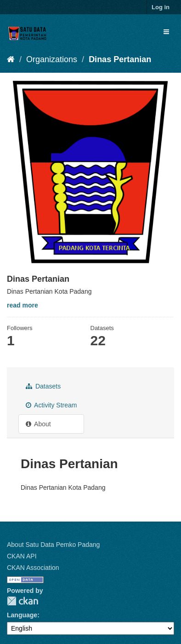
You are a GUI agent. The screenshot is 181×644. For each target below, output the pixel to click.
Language (22, 615)
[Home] (11, 59)
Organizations (52, 59)
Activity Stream (51, 405)
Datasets (43, 386)
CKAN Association (33, 568)
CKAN (23, 601)
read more (23, 305)
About (38, 424)
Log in (161, 7)
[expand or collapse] (166, 32)
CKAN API (22, 556)
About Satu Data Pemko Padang (53, 545)
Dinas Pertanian (120, 59)
